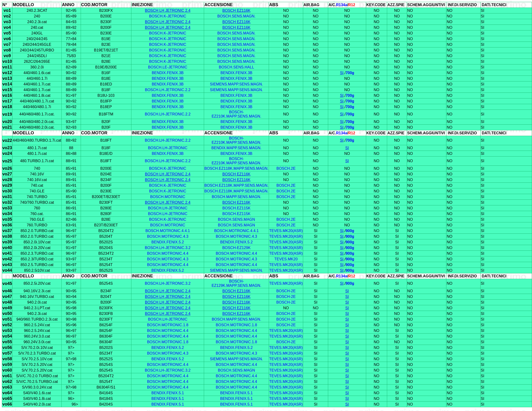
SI (342, 73)
